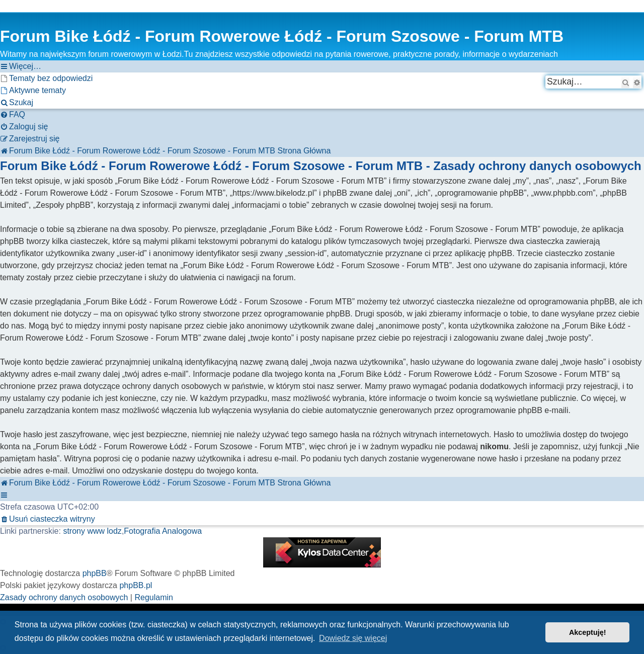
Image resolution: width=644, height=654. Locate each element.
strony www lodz (92, 531)
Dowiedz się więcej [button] (353, 638)
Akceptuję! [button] (588, 632)
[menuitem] (46, 78)
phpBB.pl (136, 585)
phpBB (95, 573)
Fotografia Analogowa (163, 531)
